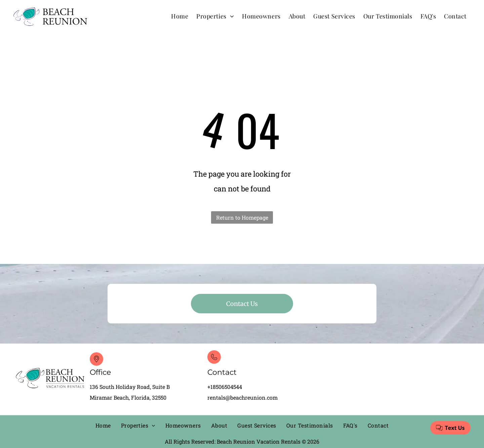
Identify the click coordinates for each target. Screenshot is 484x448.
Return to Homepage (242, 217)
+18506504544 (225, 387)
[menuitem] (180, 16)
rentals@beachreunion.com (243, 397)
